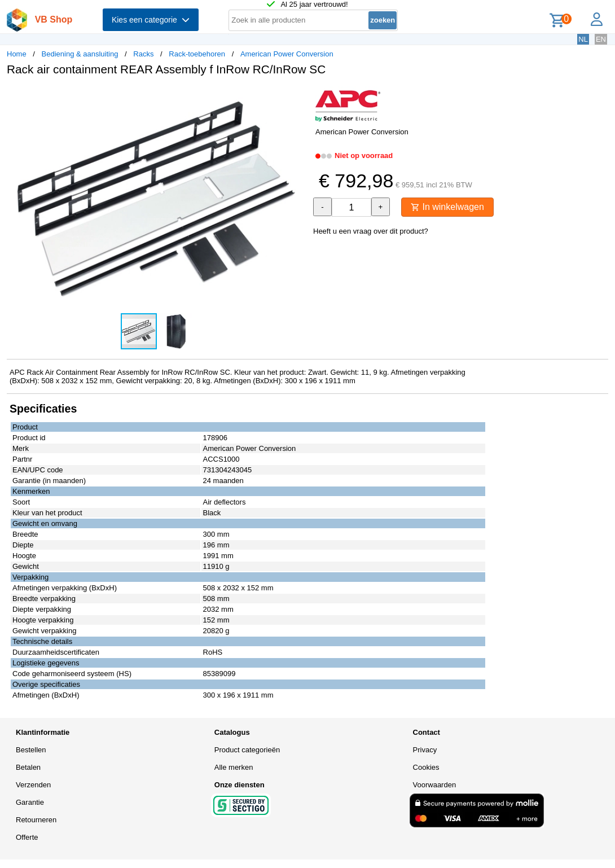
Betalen (28, 767)
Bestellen (31, 750)
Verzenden (33, 785)
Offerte (27, 837)
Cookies (426, 767)
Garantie (30, 802)
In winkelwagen (447, 207)
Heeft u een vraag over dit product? (371, 231)
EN (601, 39)
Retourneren (36, 820)
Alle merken (234, 767)
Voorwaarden (435, 785)
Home (17, 54)
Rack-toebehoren (197, 54)
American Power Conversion (287, 54)
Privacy (425, 750)
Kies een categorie (151, 20)
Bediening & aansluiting (80, 54)
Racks (143, 54)
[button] (297, 97)
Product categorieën (247, 750)
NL (583, 39)
